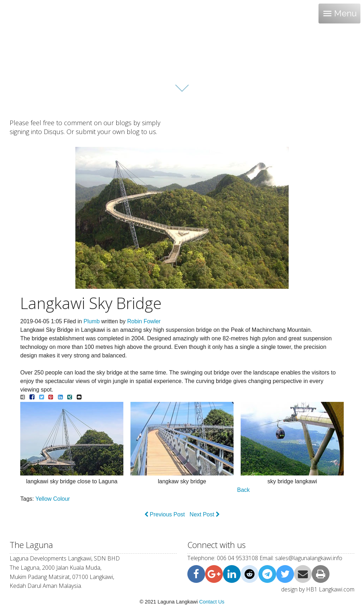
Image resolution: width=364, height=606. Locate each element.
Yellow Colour (52, 499)
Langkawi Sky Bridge (91, 303)
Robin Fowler (144, 321)
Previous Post (165, 514)
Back (243, 490)
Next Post (205, 514)
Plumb (92, 321)
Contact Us (212, 602)
